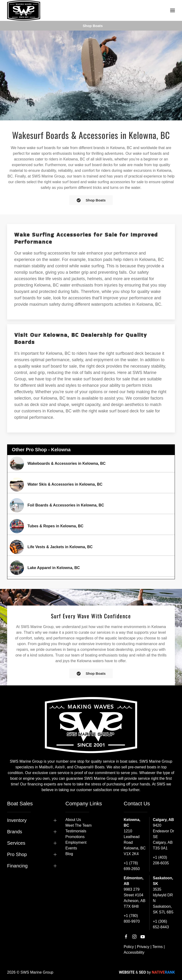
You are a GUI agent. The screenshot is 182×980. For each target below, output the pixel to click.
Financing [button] (17, 866)
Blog (69, 854)
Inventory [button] (17, 820)
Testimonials (76, 831)
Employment (76, 842)
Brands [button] (15, 832)
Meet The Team (79, 825)
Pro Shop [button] (17, 854)
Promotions (75, 837)
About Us (73, 820)
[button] (173, 10)
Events (71, 848)
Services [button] (16, 843)
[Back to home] (24, 10)
